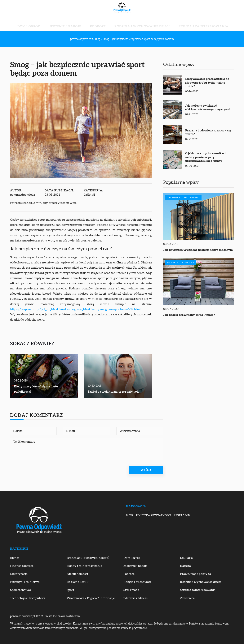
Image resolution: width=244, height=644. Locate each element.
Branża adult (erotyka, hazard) (88, 558)
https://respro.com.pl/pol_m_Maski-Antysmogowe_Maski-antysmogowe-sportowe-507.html (75, 309)
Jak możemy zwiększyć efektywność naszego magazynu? (208, 108)
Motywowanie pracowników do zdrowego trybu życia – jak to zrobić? (207, 83)
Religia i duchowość (138, 582)
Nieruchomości (78, 574)
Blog (130, 516)
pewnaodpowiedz (23, 195)
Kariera (185, 566)
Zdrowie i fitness (135, 598)
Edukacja (186, 558)
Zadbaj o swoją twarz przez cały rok (113, 392)
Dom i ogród (52, 23)
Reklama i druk (78, 582)
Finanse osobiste (22, 566)
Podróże (102, 23)
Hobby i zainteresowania (85, 566)
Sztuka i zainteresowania (183, 23)
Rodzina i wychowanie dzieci (135, 23)
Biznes (15, 558)
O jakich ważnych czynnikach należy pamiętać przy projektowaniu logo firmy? (206, 157)
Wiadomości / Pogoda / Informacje (91, 598)
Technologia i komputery (28, 598)
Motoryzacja (19, 574)
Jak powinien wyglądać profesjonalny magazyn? (198, 250)
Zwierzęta (187, 598)
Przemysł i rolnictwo (25, 582)
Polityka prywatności (153, 516)
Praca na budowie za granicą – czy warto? (209, 132)
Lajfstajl (89, 195)
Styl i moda (131, 590)
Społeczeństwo (21, 590)
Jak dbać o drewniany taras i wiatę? (189, 315)
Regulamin (182, 516)
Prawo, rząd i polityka (195, 574)
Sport (71, 590)
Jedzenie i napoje (78, 23)
